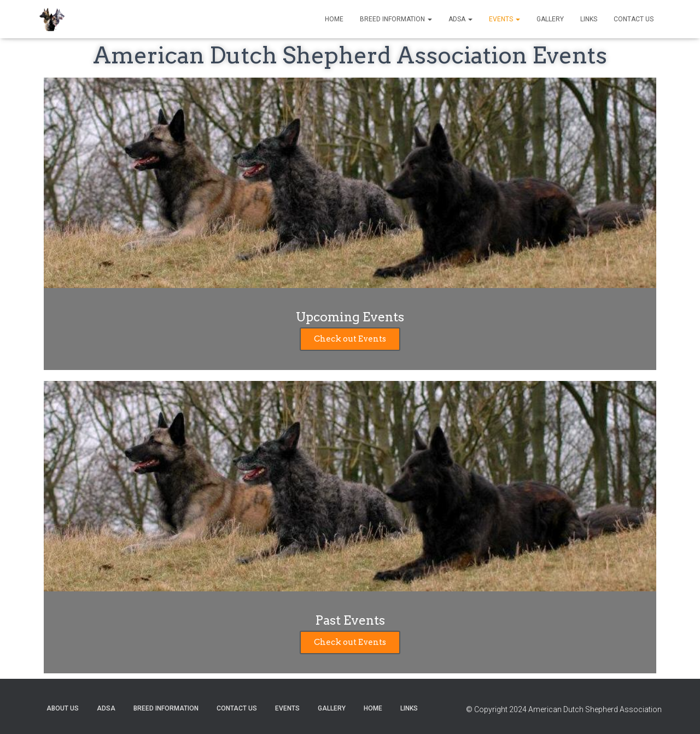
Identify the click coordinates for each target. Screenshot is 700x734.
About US (63, 708)
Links (589, 19)
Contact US (634, 19)
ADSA (460, 19)
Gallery (550, 19)
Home (334, 19)
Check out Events (350, 339)
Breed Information (396, 19)
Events (504, 19)
